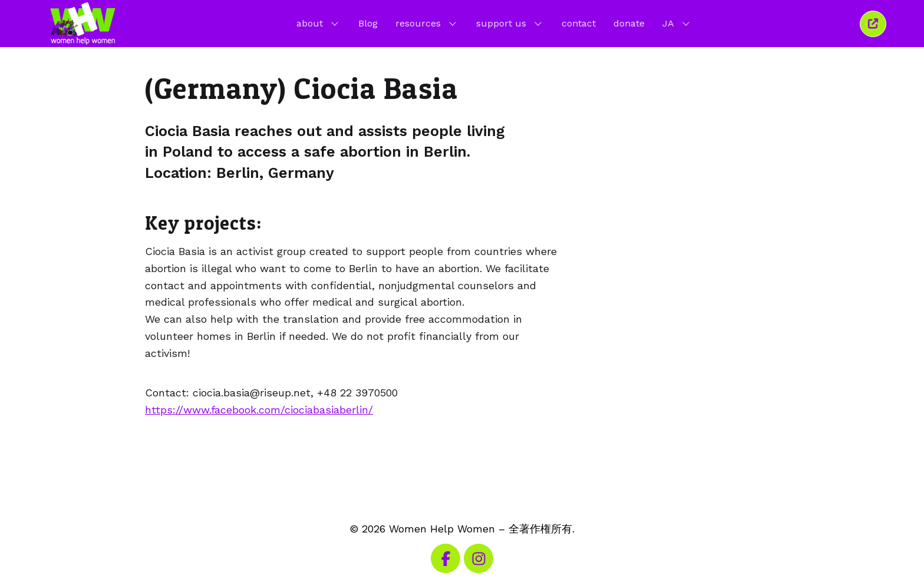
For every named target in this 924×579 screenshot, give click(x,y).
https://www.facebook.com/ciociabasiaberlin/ (259, 410)
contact (579, 23)
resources (427, 23)
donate (629, 23)
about (319, 23)
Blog (368, 23)
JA (677, 23)
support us (510, 23)
